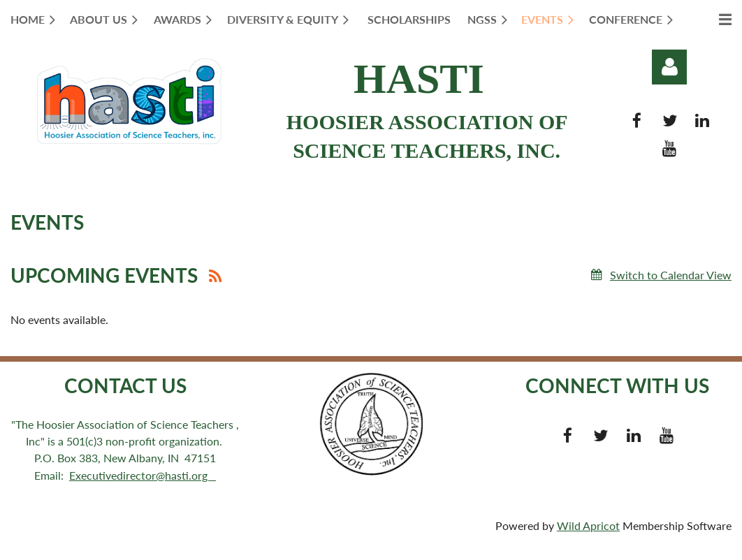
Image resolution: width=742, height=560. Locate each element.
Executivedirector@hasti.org (143, 475)
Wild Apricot (588, 525)
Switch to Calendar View (671, 275)
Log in (669, 67)
